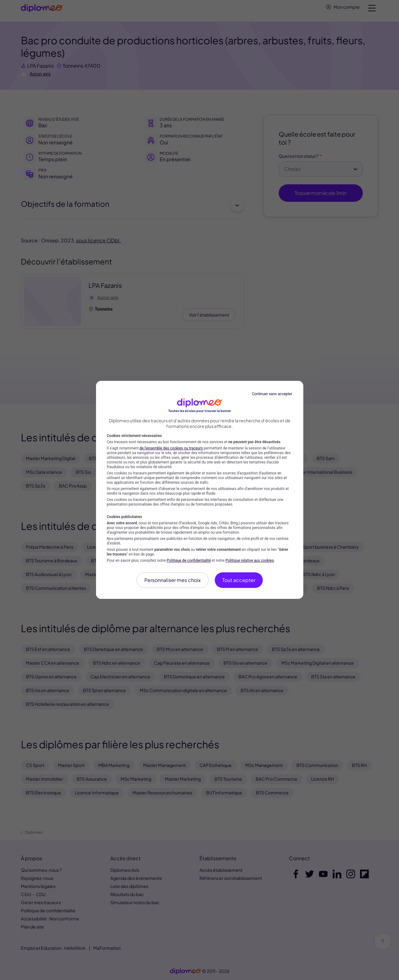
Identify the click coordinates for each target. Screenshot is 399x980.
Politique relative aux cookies (250, 560)
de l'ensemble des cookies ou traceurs (171, 448)
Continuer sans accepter (272, 394)
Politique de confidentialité (189, 560)
